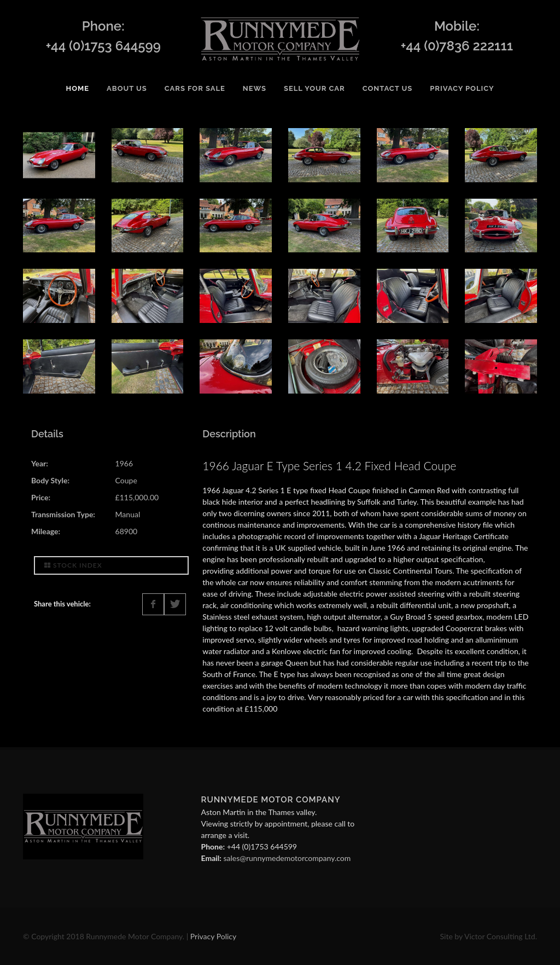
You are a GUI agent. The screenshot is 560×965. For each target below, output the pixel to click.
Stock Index (73, 565)
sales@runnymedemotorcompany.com (287, 858)
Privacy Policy (213, 936)
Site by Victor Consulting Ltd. (489, 936)
